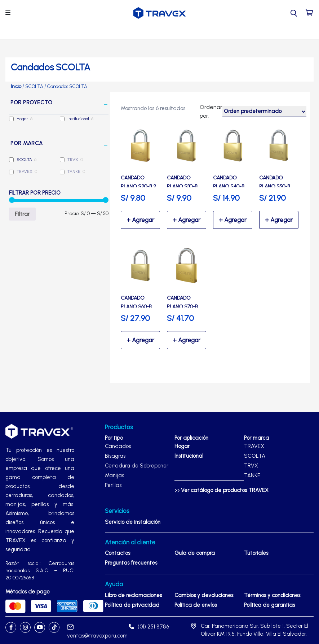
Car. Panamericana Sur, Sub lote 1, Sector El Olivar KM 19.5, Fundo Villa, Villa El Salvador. (254, 630)
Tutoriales (256, 553)
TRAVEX (25, 171)
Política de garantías (269, 605)
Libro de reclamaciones (133, 595)
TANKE (74, 171)
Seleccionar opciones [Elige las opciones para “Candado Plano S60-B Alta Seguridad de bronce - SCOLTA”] (140, 340)
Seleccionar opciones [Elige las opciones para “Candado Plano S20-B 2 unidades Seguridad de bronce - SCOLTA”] (140, 220)
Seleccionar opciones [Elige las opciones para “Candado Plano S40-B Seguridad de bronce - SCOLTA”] (233, 220)
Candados (118, 446)
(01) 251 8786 (149, 627)
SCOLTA (34, 86)
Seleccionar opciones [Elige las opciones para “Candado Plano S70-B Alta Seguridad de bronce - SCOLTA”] (187, 340)
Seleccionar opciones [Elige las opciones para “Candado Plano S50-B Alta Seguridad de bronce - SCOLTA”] (279, 220)
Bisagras (115, 456)
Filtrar (22, 214)
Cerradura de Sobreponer (137, 466)
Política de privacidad (132, 605)
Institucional (78, 119)
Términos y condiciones (272, 595)
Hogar (22, 119)
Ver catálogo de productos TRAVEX (221, 490)
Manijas (114, 475)
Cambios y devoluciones (204, 595)
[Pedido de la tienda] (264, 112)
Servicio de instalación (133, 522)
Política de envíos (196, 605)
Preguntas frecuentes (131, 563)
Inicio (16, 86)
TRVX (73, 160)
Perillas (113, 485)
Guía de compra (195, 553)
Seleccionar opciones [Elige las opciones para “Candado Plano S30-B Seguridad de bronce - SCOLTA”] (187, 220)
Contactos (118, 553)
